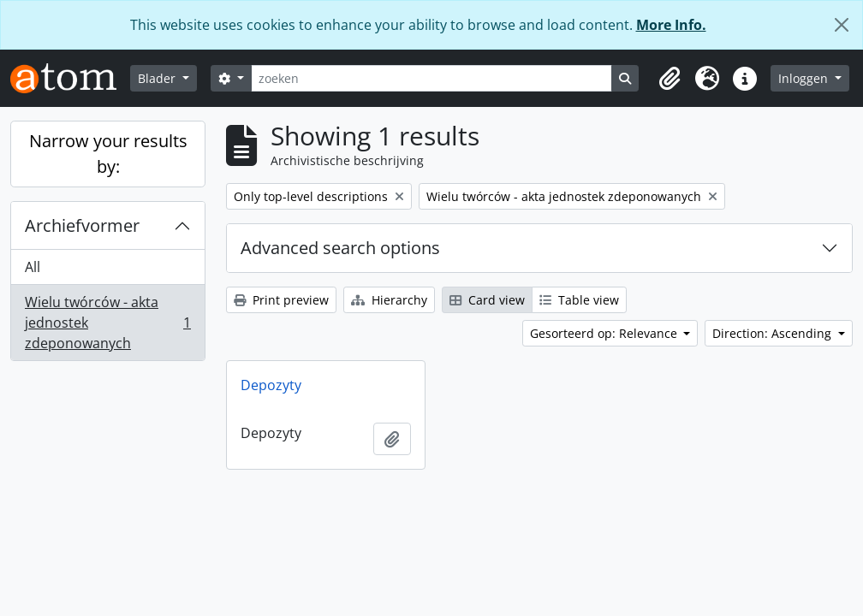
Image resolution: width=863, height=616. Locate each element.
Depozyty (271, 385)
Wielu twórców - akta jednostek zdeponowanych (107, 323)
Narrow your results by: (108, 154)
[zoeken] (431, 78)
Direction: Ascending (774, 333)
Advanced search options (340, 248)
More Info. (671, 25)
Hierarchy (389, 300)
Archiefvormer (82, 225)
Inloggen (805, 78)
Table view (579, 300)
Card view (487, 300)
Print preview (281, 300)
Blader (158, 78)
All (33, 267)
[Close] (842, 25)
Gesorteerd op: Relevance (605, 333)
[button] (670, 79)
